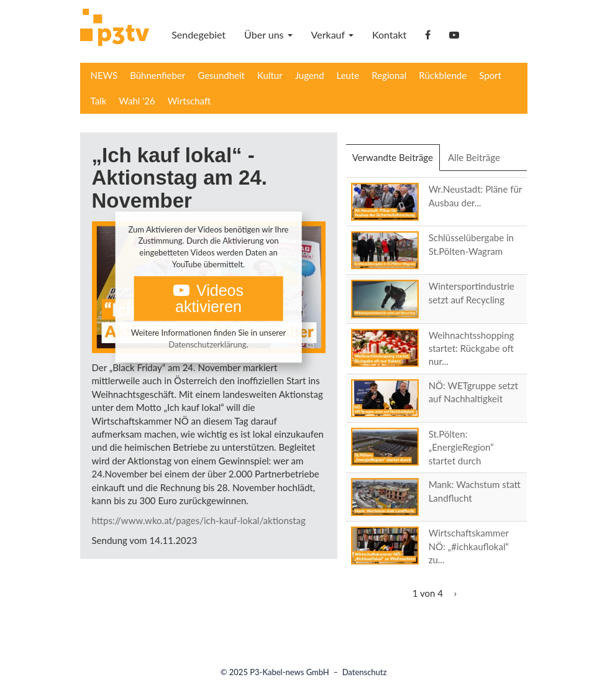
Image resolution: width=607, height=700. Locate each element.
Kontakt (389, 35)
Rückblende (443, 75)
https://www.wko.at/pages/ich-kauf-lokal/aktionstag (199, 520)
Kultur (270, 75)
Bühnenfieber (157, 75)
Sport (490, 75)
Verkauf (332, 35)
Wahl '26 (137, 101)
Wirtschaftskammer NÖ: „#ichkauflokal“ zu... (469, 546)
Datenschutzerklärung (207, 344)
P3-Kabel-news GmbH (290, 672)
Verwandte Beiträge (396, 161)
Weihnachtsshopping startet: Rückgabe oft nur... (472, 348)
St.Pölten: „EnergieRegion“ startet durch (461, 447)
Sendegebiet (199, 35)
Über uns (268, 35)
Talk (99, 101)
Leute (348, 75)
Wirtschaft (189, 101)
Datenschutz (365, 672)
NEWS (104, 75)
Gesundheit (221, 75)
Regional (389, 75)
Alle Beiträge (474, 157)
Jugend (310, 75)
